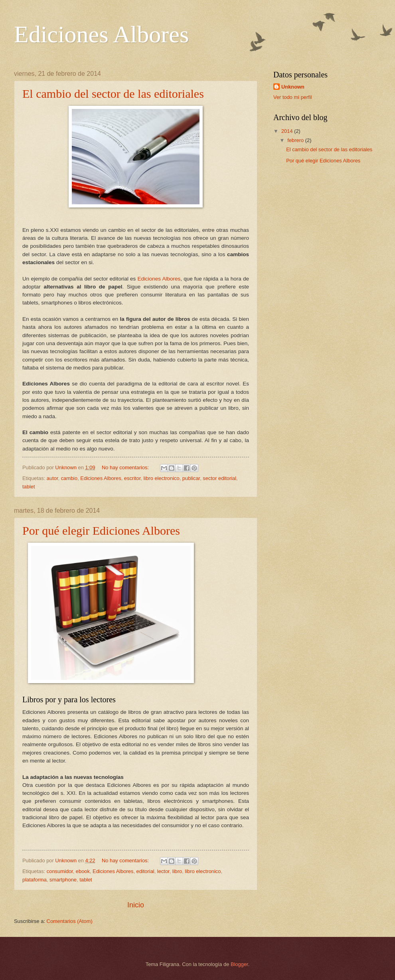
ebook (83, 871)
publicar (191, 478)
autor (52, 478)
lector (163, 871)
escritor (132, 478)
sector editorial (219, 478)
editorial (145, 871)
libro (177, 871)
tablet (29, 487)
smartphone (63, 880)
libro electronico (161, 478)
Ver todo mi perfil (293, 97)
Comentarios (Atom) (70, 921)
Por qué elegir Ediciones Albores (101, 531)
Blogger (239, 964)
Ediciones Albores (159, 279)
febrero (296, 140)
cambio (69, 478)
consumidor (60, 871)
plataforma (35, 880)
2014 (288, 131)
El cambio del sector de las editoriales (113, 94)
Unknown (293, 87)
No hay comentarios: (126, 467)
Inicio (136, 905)
